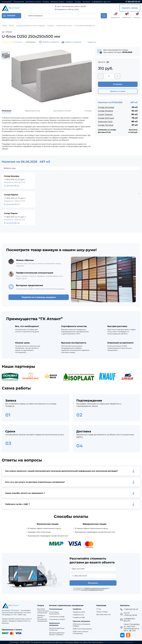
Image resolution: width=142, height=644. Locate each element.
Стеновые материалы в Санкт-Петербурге (31, 26)
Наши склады (102, 612)
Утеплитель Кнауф (57, 617)
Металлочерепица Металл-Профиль (57, 634)
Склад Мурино (106, 111)
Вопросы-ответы (58, 2)
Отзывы (46, 2)
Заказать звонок (130, 8)
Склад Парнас (105, 114)
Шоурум (70, 2)
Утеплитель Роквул (57, 619)
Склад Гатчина (106, 125)
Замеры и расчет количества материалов (42, 618)
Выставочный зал (104, 615)
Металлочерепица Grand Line (57, 629)
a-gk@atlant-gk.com (101, 2)
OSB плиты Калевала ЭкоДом (81, 625)
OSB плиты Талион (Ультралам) (80, 632)
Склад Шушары (106, 107)
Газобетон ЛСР (79, 612)
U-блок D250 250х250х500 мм (84, 26)
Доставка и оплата (33, 2)
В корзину (118, 84)
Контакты (86, 2)
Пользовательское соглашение (118, 642)
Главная (4, 26)
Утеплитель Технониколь (54, 613)
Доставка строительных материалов (43, 611)
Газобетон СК (78, 615)
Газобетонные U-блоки (64, 26)
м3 (108, 62)
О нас (99, 609)
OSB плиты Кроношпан (82, 629)
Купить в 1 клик (118, 91)
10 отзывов (18, 42)
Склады (78, 2)
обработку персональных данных (96, 588)
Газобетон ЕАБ (79, 618)
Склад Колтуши (106, 118)
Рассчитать (93, 583)
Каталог (12, 26)
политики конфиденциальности (92, 590)
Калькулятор (19, 2)
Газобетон (51, 26)
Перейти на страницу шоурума (39, 297)
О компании (7, 2)
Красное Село (105, 122)
